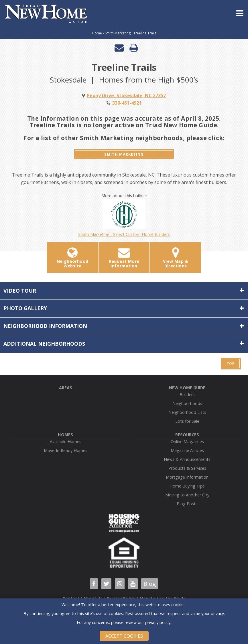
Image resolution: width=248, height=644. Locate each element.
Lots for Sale (187, 421)
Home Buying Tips (187, 486)
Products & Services (187, 468)
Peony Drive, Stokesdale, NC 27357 (126, 95)
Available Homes (66, 442)
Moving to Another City (187, 495)
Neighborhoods (187, 403)
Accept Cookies (124, 636)
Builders (187, 395)
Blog (150, 584)
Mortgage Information (187, 477)
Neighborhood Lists (187, 412)
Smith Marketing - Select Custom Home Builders (124, 218)
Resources (187, 435)
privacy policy (158, 622)
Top (231, 363)
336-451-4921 (127, 103)
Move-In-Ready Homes (66, 450)
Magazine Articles (187, 450)
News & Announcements (187, 459)
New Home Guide (187, 388)
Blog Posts (187, 504)
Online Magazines (187, 442)
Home (97, 33)
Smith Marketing (118, 33)
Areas (66, 388)
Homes (65, 435)
